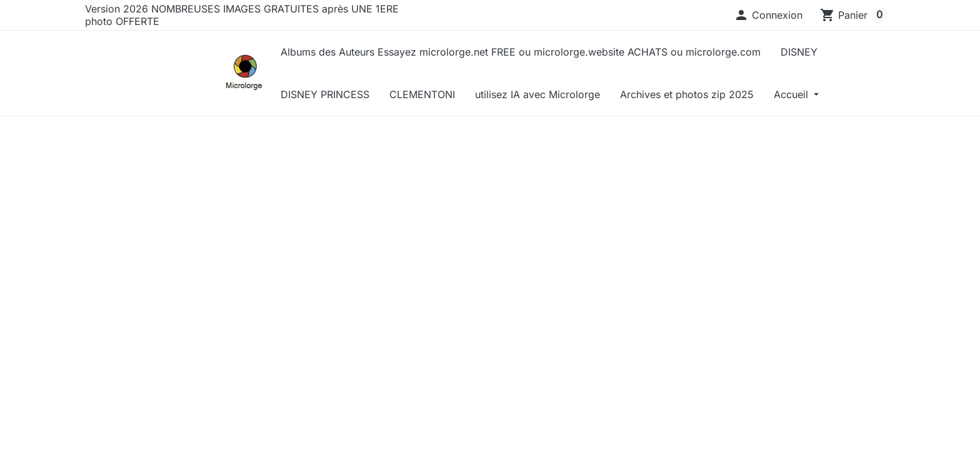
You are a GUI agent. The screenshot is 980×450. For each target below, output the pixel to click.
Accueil (792, 94)
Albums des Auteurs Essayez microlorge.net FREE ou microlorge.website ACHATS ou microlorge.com (521, 52)
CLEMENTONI (422, 94)
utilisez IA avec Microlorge (537, 94)
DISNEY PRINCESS (325, 94)
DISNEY (799, 52)
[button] (768, 15)
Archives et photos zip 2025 (687, 94)
